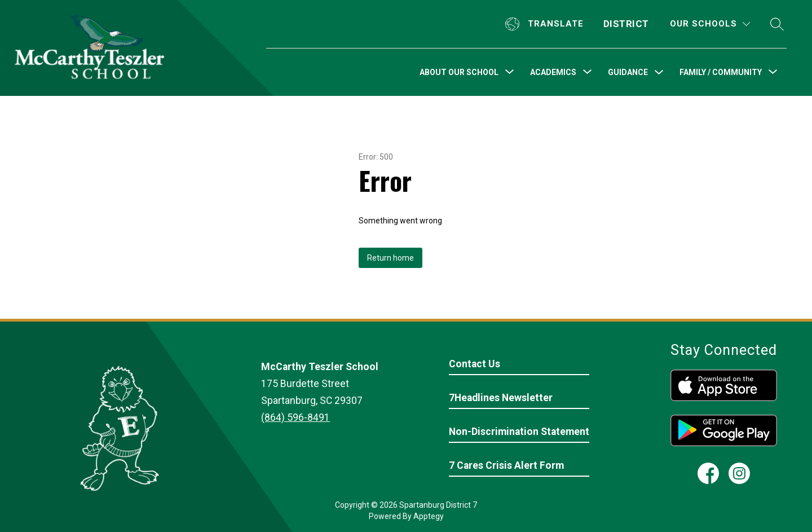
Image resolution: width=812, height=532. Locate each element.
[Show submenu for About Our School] (459, 72)
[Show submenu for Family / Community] (721, 72)
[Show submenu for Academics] (553, 72)
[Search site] (777, 24)
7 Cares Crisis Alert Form (506, 465)
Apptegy (429, 516)
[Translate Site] (546, 24)
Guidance (628, 72)
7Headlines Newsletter (501, 398)
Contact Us (475, 364)
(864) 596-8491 (295, 417)
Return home (390, 258)
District (626, 24)
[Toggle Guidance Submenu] (659, 72)
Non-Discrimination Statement (519, 432)
